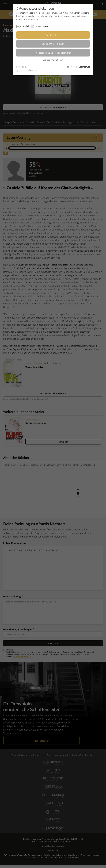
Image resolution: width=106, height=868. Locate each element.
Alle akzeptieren (53, 35)
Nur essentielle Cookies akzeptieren (53, 53)
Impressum (72, 67)
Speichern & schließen (53, 44)
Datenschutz (84, 67)
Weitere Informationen (53, 60)
